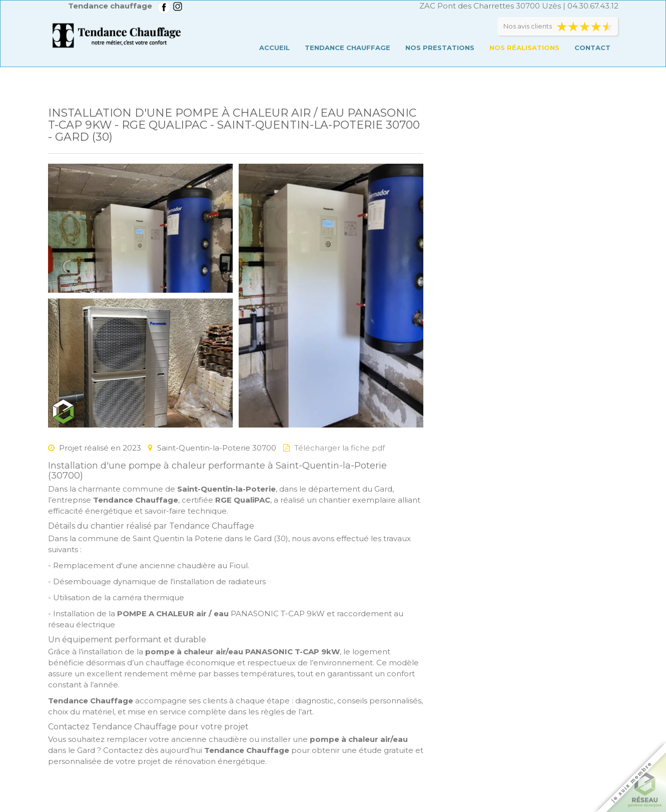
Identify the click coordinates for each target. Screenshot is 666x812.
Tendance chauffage (348, 48)
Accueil (274, 48)
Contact (592, 48)
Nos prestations (440, 48)
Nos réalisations (524, 48)
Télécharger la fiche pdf (340, 448)
